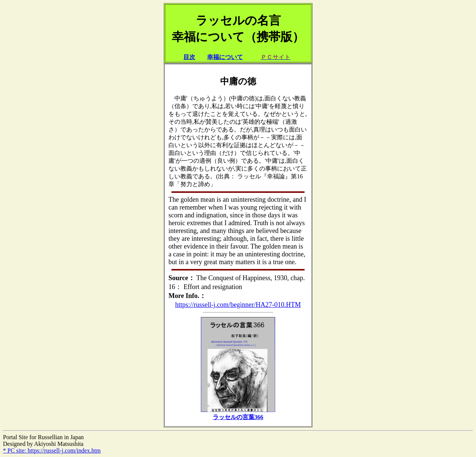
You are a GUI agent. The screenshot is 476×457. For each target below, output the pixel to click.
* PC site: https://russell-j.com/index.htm (52, 450)
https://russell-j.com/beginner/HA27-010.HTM (238, 305)
